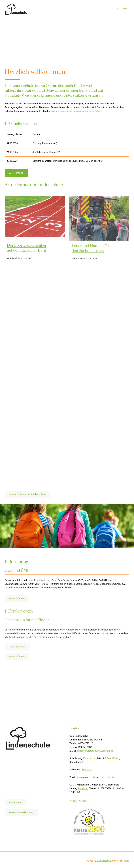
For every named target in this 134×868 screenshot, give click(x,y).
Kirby (126, 861)
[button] (117, 9)
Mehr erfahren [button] (17, 600)
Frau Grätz (87, 771)
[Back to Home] (16, 9)
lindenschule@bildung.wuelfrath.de (95, 752)
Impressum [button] (15, 804)
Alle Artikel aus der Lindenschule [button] (28, 494)
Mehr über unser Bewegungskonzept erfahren (79, 111)
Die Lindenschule (103, 861)
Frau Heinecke (107, 778)
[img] (35, 220)
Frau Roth (83, 790)
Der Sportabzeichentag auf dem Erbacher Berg (27, 249)
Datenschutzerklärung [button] (21, 814)
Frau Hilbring (114, 760)
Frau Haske (89, 760)
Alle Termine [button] (16, 174)
